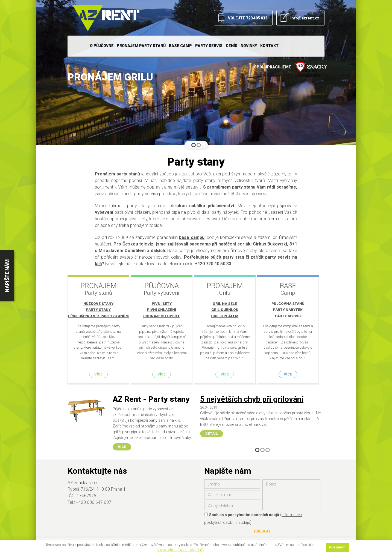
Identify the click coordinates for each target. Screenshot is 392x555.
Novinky (249, 46)
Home (78, 46)
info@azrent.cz (305, 18)
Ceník (232, 46)
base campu (192, 237)
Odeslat (262, 529)
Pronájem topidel (164, 316)
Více (98, 374)
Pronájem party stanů (141, 46)
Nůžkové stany (98, 304)
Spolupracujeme (290, 67)
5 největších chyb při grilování (252, 397)
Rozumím (337, 547)
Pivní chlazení (163, 310)
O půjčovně (102, 46)
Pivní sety (164, 304)
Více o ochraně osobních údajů (180, 550)
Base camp (180, 46)
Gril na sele (229, 304)
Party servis (209, 46)
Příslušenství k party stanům (98, 316)
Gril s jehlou (229, 310)
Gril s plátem (229, 316)
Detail (212, 431)
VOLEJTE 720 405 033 (248, 18)
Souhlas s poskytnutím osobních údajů (242, 512)
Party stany (98, 310)
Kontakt (269, 46)
